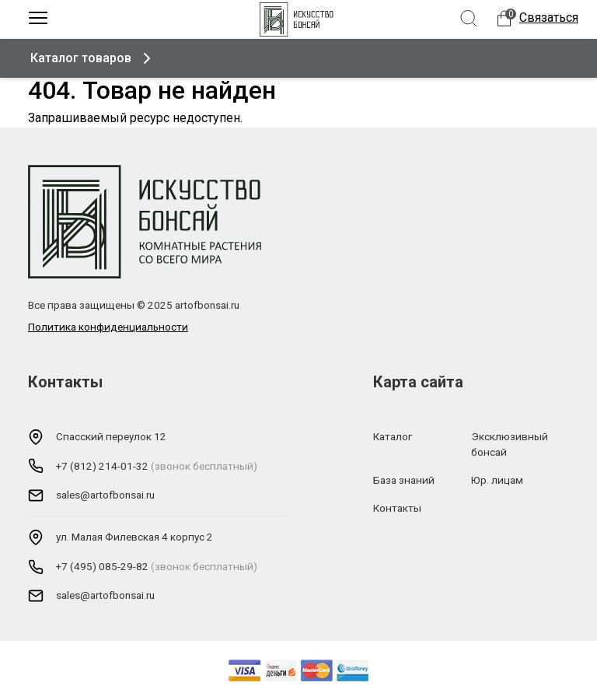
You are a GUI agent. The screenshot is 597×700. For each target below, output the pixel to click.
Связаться (549, 17)
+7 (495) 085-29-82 (102, 566)
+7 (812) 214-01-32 (102, 466)
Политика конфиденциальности (108, 327)
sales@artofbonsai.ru (105, 495)
